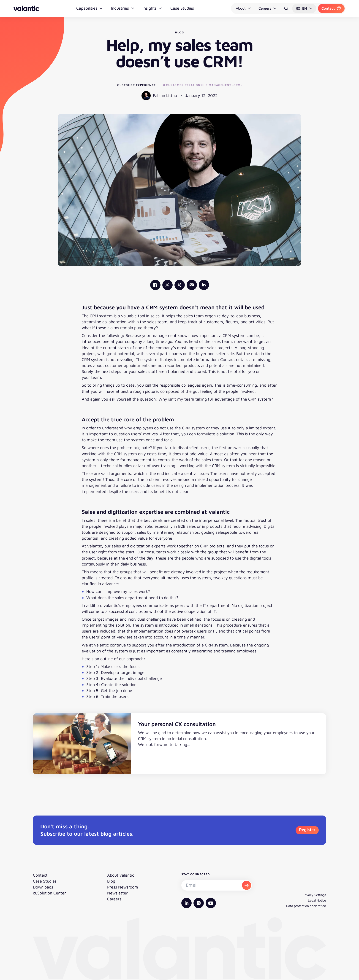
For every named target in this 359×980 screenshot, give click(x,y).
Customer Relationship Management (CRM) (203, 85)
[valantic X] (167, 285)
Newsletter (117, 893)
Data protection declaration (306, 906)
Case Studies (182, 8)
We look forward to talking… (164, 744)
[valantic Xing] (180, 285)
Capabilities (90, 8)
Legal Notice (317, 900)
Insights (152, 8)
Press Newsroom (123, 887)
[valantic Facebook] (155, 285)
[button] (304, 8)
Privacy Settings (314, 895)
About (243, 8)
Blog (111, 881)
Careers (268, 8)
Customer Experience (137, 85)
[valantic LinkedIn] (204, 285)
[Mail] (192, 285)
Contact (331, 8)
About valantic (121, 875)
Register (307, 830)
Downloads (43, 887)
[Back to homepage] (26, 8)
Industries (123, 8)
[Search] (286, 8)
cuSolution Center (49, 893)
